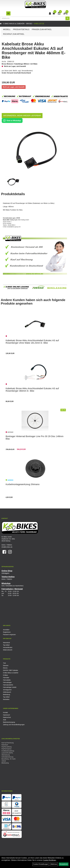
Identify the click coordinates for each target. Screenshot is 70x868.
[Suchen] (67, 18)
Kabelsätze (39, 24)
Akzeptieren (64, 864)
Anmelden (6, 630)
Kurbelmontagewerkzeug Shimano (23, 484)
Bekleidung (6, 695)
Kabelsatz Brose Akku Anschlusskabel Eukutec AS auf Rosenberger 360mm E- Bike (32, 390)
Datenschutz (7, 717)
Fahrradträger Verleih (10, 687)
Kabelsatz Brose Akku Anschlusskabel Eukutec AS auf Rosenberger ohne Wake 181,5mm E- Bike (32, 342)
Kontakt (5, 712)
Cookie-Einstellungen (41, 864)
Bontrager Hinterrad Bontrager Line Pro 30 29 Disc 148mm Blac (35, 438)
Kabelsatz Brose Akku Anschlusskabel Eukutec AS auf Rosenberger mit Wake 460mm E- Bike (34, 51)
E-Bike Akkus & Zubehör (14, 24)
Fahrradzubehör (8, 685)
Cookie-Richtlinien (50, 860)
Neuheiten (6, 699)
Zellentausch (7, 692)
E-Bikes (5, 675)
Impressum (6, 715)
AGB (5, 720)
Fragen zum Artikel (42, 29)
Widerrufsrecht (8, 650)
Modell (7, 29)
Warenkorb (6, 643)
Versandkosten (27, 71)
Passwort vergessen (9, 635)
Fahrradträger (7, 682)
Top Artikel (6, 645)
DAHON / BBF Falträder (11, 670)
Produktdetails (21, 29)
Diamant (6, 665)
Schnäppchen (7, 690)
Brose (29, 24)
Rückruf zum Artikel (14, 34)
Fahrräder (6, 678)
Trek (4, 663)
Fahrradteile (7, 680)
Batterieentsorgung (9, 722)
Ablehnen (54, 864)
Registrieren (7, 632)
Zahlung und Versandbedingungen (14, 725)
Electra (5, 668)
